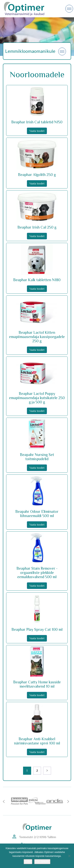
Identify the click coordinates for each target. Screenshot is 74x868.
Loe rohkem (42, 862)
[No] (69, 856)
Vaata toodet (37, 131)
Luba (28, 862)
